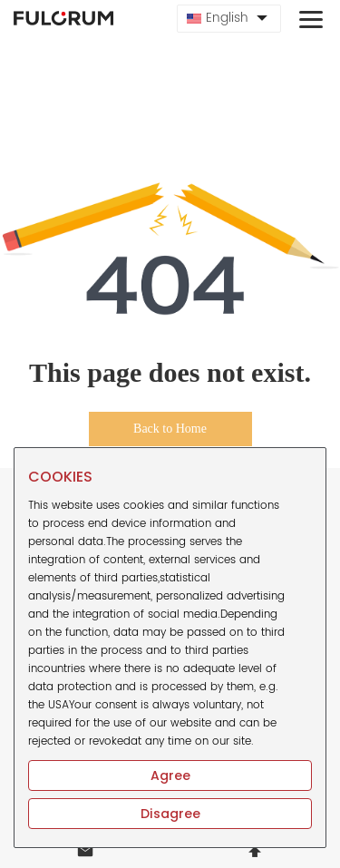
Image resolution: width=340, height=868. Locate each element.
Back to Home (170, 429)
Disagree (170, 814)
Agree (170, 775)
